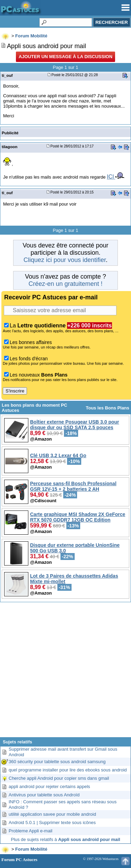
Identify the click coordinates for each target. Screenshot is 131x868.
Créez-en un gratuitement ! (65, 284)
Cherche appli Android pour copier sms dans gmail (59, 778)
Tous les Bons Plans (107, 408)
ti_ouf (7, 75)
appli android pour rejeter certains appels (49, 786)
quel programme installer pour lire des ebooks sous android (68, 770)
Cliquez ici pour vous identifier (65, 260)
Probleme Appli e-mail (30, 831)
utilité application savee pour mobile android (52, 814)
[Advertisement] (65, 672)
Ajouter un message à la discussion (65, 57)
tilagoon (10, 147)
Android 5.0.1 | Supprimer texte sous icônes (52, 822)
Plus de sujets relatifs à (66, 839)
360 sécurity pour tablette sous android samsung (57, 762)
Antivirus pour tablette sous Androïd (44, 795)
